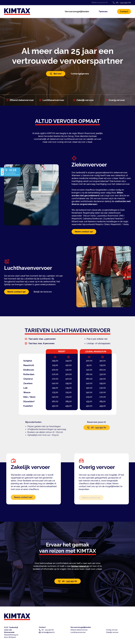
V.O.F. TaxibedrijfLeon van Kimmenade (11, 632)
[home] (17, 12)
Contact (124, 12)
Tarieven (103, 12)
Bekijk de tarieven (43, 292)
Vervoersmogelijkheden (77, 12)
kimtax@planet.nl (80, 566)
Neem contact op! (84, 232)
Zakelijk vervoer (112, 632)
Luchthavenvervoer (78, 632)
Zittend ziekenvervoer (79, 630)
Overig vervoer (112, 630)
